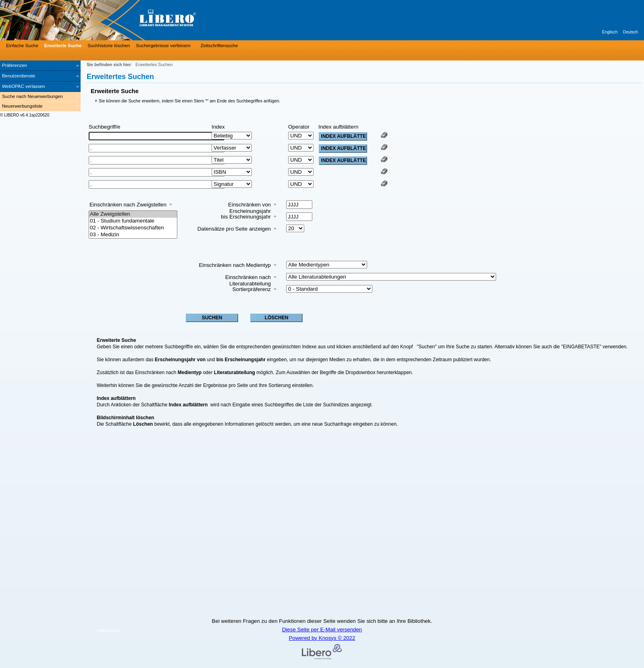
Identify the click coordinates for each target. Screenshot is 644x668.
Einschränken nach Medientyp (235, 265)
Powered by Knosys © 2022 (322, 638)
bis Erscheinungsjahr (246, 217)
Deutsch (630, 32)
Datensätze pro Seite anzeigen (234, 229)
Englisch (610, 32)
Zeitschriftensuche (219, 46)
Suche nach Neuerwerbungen (32, 96)
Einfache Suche (22, 46)
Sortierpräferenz (251, 289)
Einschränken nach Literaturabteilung (248, 280)
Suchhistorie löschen (109, 46)
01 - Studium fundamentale (133, 221)
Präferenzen (15, 65)
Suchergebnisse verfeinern (163, 46)
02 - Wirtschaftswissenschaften (133, 228)
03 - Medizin (133, 235)
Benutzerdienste (19, 76)
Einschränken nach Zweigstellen (128, 205)
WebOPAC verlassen (24, 86)
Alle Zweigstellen (133, 214)
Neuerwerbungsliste (22, 106)
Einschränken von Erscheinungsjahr (249, 208)
